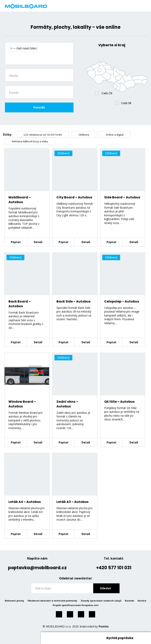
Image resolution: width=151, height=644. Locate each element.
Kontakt (129, 601)
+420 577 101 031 (114, 568)
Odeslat (105, 588)
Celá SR (126, 103)
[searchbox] (41, 59)
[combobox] (39, 54)
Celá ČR (107, 93)
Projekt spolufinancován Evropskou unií (76, 605)
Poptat (16, 242)
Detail (38, 242)
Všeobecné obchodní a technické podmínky (52, 601)
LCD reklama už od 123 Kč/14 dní (43, 135)
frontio (104, 626)
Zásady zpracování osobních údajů (101, 601)
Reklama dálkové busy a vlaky (30, 141)
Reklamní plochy (14, 601)
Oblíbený (84, 135)
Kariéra (142, 601)
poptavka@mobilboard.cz (37, 568)
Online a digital (115, 135)
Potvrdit (39, 107)
